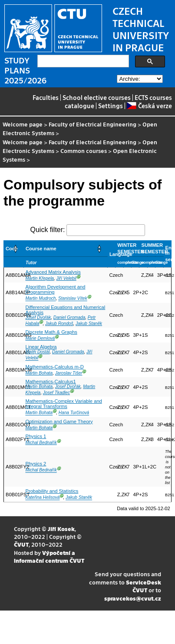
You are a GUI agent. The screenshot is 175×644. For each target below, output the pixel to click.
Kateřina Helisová (42, 498)
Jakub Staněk (89, 324)
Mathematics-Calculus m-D (54, 367)
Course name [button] (41, 249)
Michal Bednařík (41, 443)
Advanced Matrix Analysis (53, 272)
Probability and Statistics (52, 491)
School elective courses (97, 97)
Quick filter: (47, 230)
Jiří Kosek (61, 529)
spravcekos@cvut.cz (133, 598)
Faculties (46, 97)
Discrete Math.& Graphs (51, 332)
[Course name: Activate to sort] (65, 248)
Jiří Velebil (66, 278)
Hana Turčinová (74, 413)
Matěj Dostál (37, 352)
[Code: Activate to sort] (14, 248)
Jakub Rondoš (59, 324)
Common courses (84, 151)
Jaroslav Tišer (69, 373)
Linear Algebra (41, 347)
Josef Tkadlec (56, 393)
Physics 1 (36, 436)
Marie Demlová (40, 338)
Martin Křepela (40, 278)
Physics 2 (36, 464)
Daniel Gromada (69, 317)
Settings (111, 106)
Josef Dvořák (38, 317)
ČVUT (21, 544)
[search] (82, 61)
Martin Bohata (39, 373)
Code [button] (12, 249)
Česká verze (149, 106)
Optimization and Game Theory (59, 422)
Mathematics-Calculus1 (50, 382)
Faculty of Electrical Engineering (92, 124)
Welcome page (23, 124)
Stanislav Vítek (73, 299)
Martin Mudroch (40, 299)
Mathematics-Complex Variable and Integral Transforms (63, 404)
